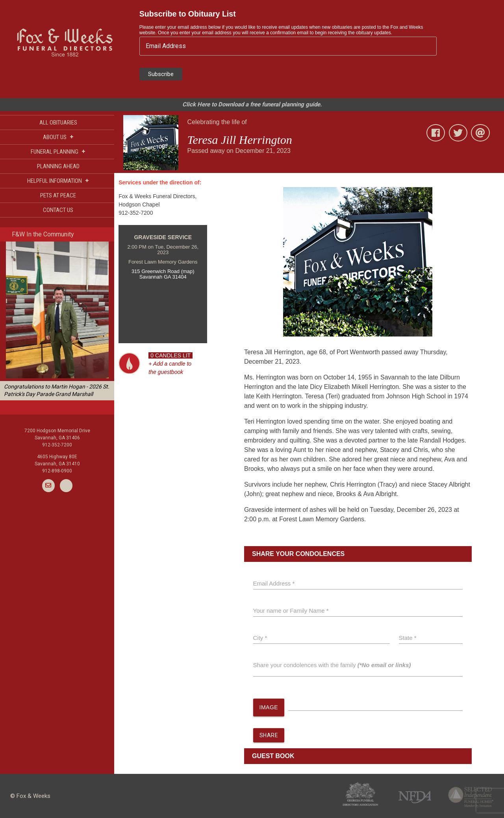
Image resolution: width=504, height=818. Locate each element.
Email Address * (274, 583)
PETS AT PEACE (58, 195)
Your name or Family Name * (291, 611)
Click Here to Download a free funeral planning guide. (252, 104)
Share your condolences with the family (332, 665)
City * (260, 638)
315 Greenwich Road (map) (163, 271)
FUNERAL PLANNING (58, 152)
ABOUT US (58, 137)
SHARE (269, 735)
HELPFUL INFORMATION (58, 181)
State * (408, 638)
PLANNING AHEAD (58, 166)
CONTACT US (58, 210)
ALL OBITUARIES (58, 123)
